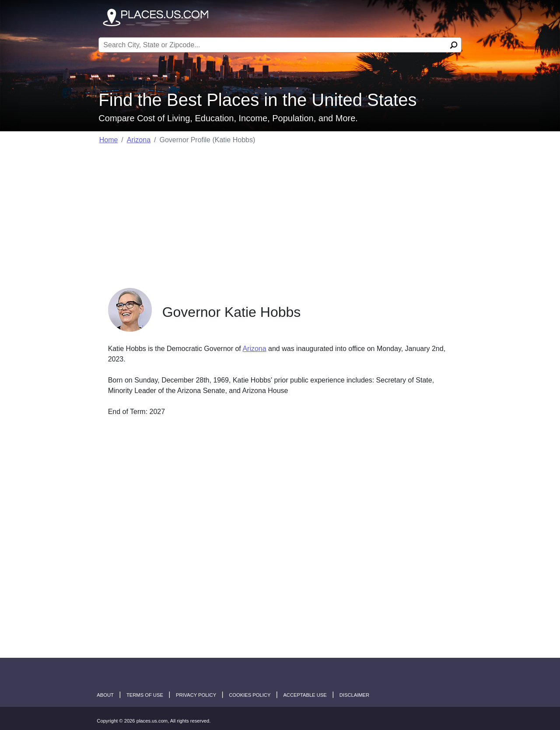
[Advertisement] (280, 214)
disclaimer (354, 695)
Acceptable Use (305, 695)
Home (109, 140)
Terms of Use (145, 695)
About (105, 695)
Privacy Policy (196, 695)
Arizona (139, 140)
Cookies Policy (250, 695)
